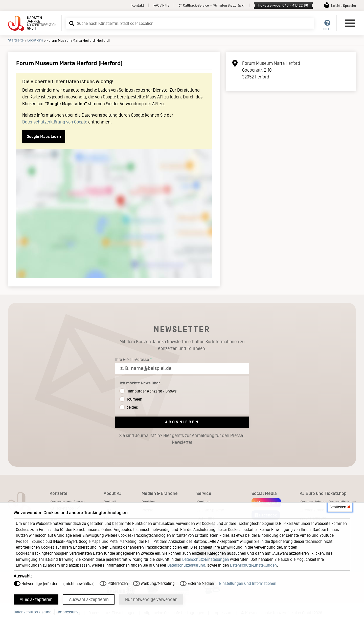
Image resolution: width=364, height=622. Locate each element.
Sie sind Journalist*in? (182, 439)
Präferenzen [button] (114, 583)
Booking (149, 502)
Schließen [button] (340, 507)
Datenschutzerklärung (186, 565)
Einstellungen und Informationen (248, 583)
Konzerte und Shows (67, 502)
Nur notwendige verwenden (151, 599)
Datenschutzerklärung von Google (55, 122)
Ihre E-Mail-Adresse (132, 359)
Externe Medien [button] (197, 583)
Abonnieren (182, 422)
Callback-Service (212, 5)
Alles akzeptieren (36, 599)
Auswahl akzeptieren (89, 599)
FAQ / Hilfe (161, 5)
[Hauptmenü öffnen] (350, 23)
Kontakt (138, 5)
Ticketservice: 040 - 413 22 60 (283, 5)
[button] (71, 23)
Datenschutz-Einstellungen (206, 559)
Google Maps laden (44, 137)
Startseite (16, 40)
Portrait (110, 502)
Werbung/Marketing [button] (154, 583)
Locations (35, 40)
